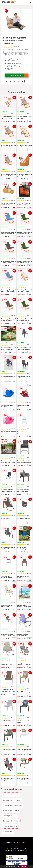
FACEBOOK (11, 843)
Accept (24, 866)
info (14, 121)
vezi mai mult (20, 56)
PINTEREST (21, 843)
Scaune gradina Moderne (11, 821)
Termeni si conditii (13, 848)
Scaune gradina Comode (11, 811)
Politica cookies (22, 850)
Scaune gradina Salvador (11, 795)
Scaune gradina (8, 831)
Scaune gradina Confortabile (12, 805)
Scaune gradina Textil (10, 816)
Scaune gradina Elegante (11, 826)
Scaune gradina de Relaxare (12, 800)
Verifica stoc (19, 75)
